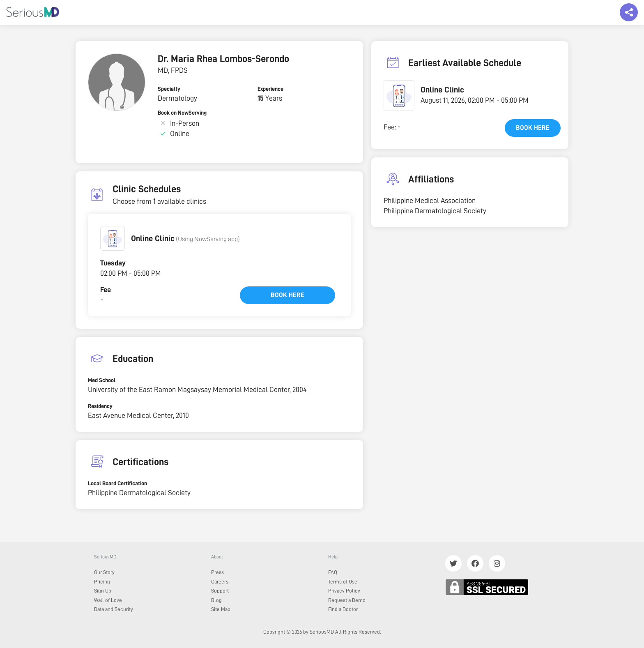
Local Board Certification (117, 483)
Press (217, 572)
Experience (270, 89)
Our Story (104, 572)
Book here (287, 295)
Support (220, 591)
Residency (100, 406)
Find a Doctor (343, 609)
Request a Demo (347, 600)
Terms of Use (343, 582)
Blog (216, 600)
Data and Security (114, 609)
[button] (113, 238)
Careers (220, 582)
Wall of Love (108, 600)
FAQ (333, 572)
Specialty (169, 89)
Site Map (221, 609)
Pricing (102, 582)
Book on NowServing (182, 113)
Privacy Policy (344, 591)
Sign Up (103, 591)
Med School (102, 380)
